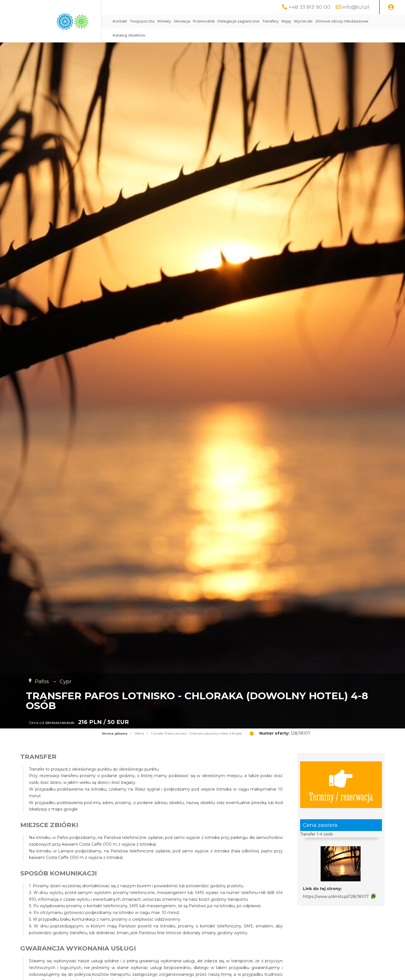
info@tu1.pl (356, 7)
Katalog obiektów (129, 35)
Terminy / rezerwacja (341, 785)
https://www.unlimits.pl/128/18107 (336, 897)
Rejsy (286, 21)
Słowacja (182, 21)
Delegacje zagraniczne (238, 21)
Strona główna (115, 734)
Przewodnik (204, 21)
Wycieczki (303, 21)
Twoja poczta (142, 21)
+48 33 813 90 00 (309, 7)
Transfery (271, 21)
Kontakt (120, 21)
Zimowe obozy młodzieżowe (342, 21)
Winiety (164, 21)
